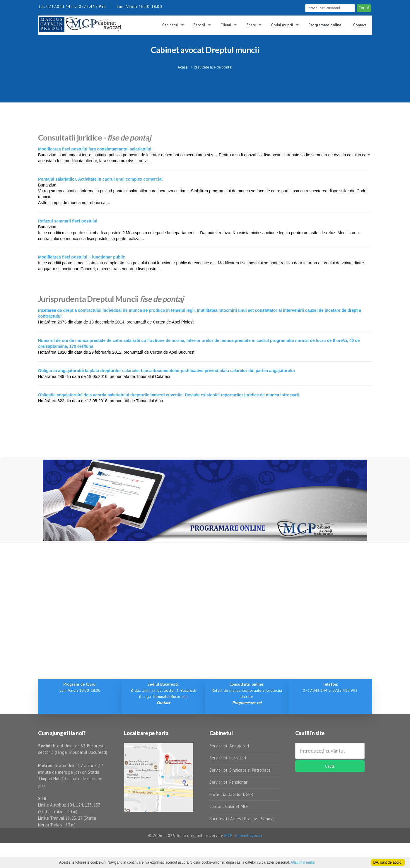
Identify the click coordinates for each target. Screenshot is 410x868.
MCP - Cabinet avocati (243, 836)
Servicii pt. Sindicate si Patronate (240, 770)
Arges (236, 819)
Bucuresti (219, 819)
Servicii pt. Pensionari (229, 782)
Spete (251, 25)
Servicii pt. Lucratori (228, 758)
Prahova (267, 819)
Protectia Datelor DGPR (231, 794)
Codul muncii (282, 25)
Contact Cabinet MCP (229, 806)
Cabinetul (170, 25)
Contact (360, 25)
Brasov (250, 819)
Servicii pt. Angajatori (229, 746)
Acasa (183, 67)
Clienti (226, 25)
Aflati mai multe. (303, 862)
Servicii (199, 25)
